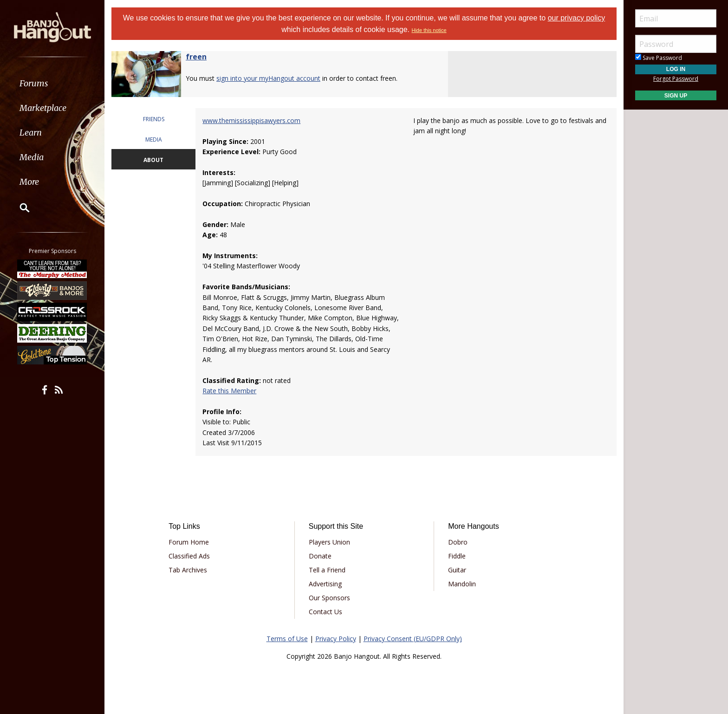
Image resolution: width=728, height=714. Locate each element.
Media (32, 157)
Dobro (458, 542)
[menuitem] (52, 83)
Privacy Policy (336, 639)
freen (196, 57)
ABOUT (153, 160)
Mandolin (462, 584)
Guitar (457, 570)
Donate (320, 556)
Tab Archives (188, 570)
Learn (31, 133)
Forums (34, 83)
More (29, 182)
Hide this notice (429, 30)
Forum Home (189, 542)
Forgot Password (676, 79)
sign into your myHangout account (268, 78)
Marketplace (43, 108)
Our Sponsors (329, 598)
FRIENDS (154, 119)
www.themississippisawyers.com (251, 120)
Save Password (659, 58)
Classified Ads (189, 556)
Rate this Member (229, 391)
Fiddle (457, 556)
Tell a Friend (327, 570)
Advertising (325, 584)
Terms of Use (287, 639)
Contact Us (325, 612)
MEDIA (154, 140)
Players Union (329, 542)
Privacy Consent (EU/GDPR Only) (413, 639)
